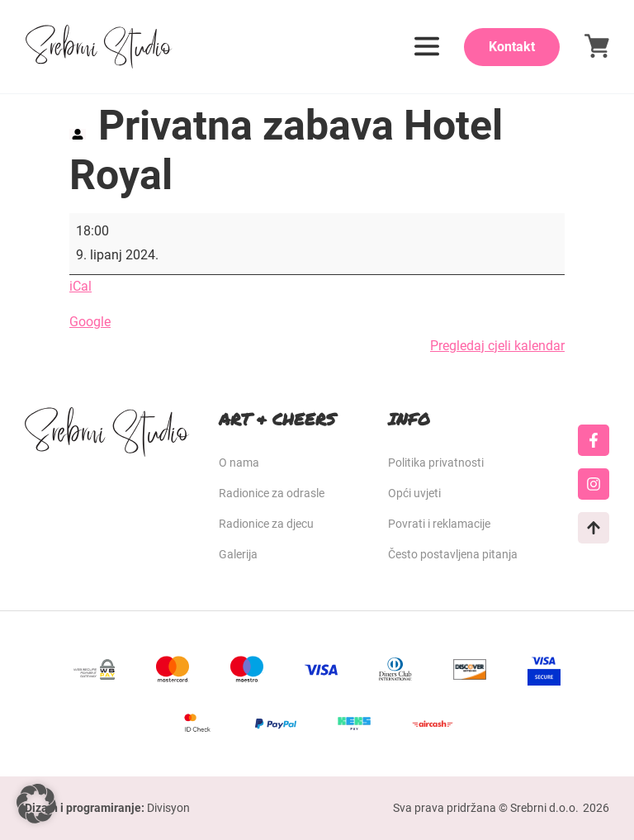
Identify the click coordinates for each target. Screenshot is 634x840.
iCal (80, 286)
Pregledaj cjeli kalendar (497, 346)
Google (90, 322)
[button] (36, 804)
